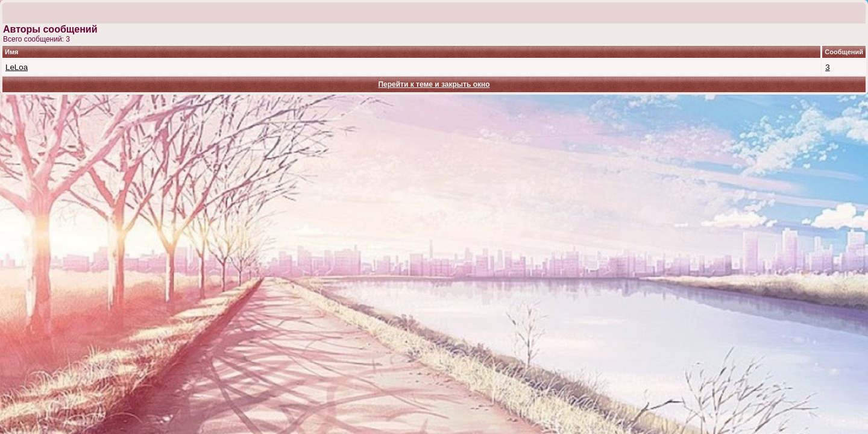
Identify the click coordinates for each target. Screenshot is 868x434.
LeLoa (17, 67)
